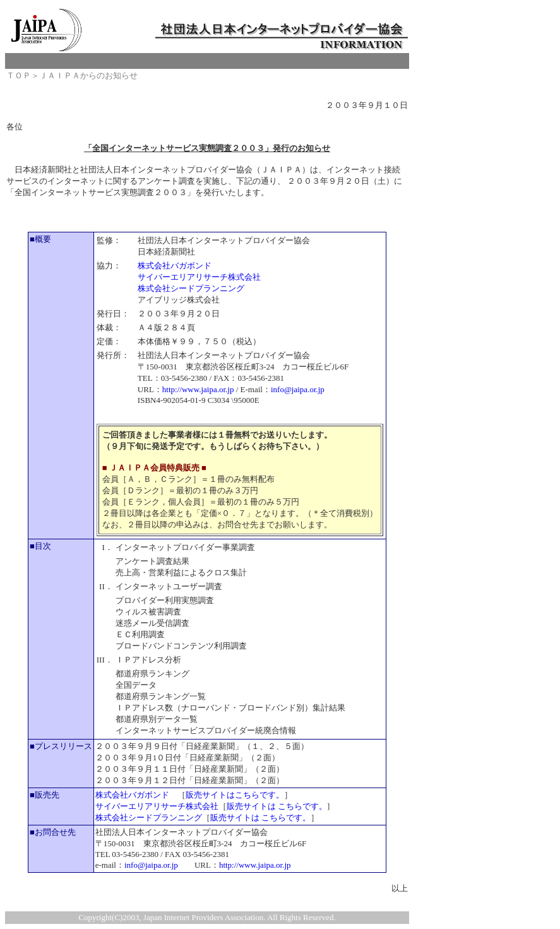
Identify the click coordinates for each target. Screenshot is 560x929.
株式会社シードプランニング (191, 288)
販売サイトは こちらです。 (277, 806)
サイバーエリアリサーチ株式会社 (199, 277)
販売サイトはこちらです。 (235, 795)
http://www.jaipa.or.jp (198, 389)
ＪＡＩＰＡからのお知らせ (88, 75)
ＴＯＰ (19, 75)
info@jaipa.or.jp (298, 389)
